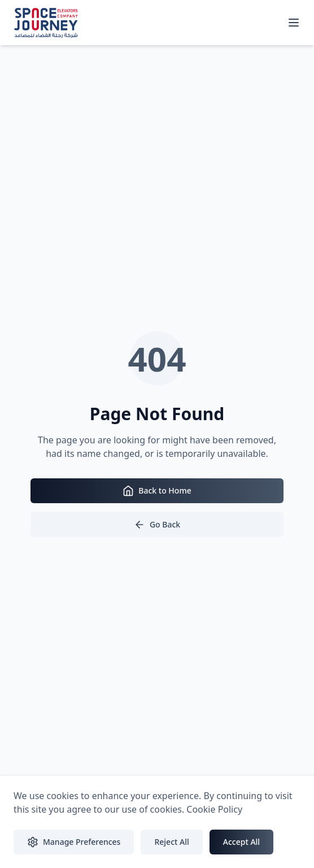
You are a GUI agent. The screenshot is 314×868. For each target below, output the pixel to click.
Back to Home (157, 491)
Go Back (157, 525)
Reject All (171, 842)
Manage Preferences (74, 842)
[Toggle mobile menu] (294, 23)
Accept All (241, 842)
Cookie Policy (214, 809)
